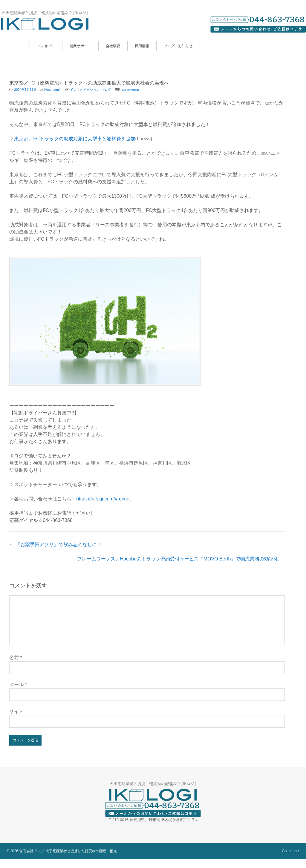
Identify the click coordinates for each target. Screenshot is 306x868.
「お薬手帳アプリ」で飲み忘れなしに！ (55, 544)
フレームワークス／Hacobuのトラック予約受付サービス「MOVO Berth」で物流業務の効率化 (181, 559)
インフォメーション (85, 90)
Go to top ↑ (291, 860)
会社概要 (113, 46)
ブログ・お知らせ (178, 46)
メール (18, 693)
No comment (130, 90)
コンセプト (46, 46)
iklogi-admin (53, 90)
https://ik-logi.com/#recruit (103, 499)
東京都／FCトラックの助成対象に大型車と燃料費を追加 (75, 139)
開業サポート (80, 46)
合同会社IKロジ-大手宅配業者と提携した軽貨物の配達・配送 (68, 860)
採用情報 (142, 46)
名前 (16, 667)
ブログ (106, 90)
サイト (16, 720)
